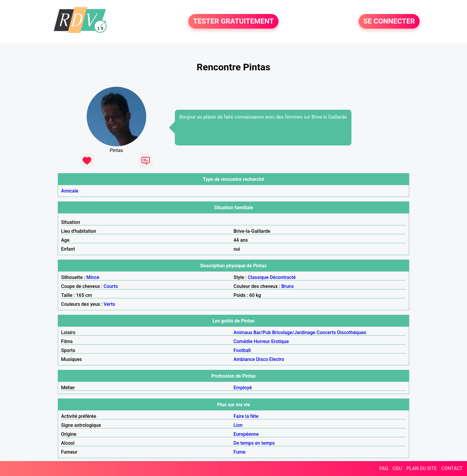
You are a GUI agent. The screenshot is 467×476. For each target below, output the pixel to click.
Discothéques (352, 332)
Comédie (243, 341)
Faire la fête (246, 416)
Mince (93, 277)
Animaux (243, 332)
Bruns (288, 286)
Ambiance (244, 359)
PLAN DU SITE (422, 468)
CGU (397, 468)
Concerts (326, 332)
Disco (262, 359)
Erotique (280, 341)
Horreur (262, 341)
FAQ (384, 468)
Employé (243, 388)
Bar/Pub (262, 332)
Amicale (70, 191)
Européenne (246, 434)
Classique (258, 277)
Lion (238, 425)
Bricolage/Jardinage (294, 332)
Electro (277, 359)
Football (242, 350)
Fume (239, 452)
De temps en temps (254, 443)
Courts (111, 286)
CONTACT (452, 468)
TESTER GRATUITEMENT (233, 21)
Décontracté (283, 277)
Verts (109, 304)
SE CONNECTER (389, 21)
